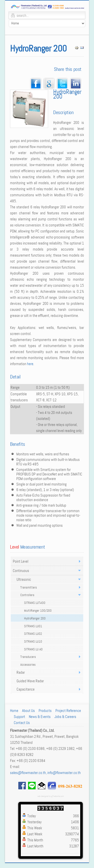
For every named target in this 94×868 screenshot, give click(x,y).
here (30, 364)
